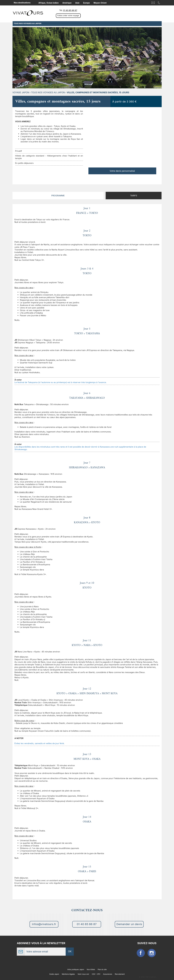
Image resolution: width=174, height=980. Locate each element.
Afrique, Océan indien (49, 3)
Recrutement (120, 974)
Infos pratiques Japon (76, 969)
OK (70, 951)
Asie (77, 3)
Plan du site (102, 969)
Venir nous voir (83, 974)
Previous (15, 59)
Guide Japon (54, 974)
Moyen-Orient (100, 3)
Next (159, 59)
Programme (58, 196)
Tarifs (134, 196)
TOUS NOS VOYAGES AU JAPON (48, 92)
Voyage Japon (21, 92)
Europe (87, 3)
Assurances (108, 974)
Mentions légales (68, 974)
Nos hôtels (91, 969)
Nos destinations (22, 3)
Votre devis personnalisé (122, 171)
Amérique (67, 3)
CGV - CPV (96, 974)
